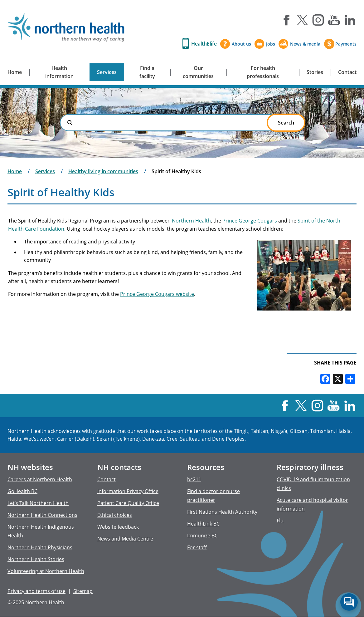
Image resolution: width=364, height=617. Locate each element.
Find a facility (147, 72)
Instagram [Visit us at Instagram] (318, 20)
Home (15, 72)
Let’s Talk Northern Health (38, 503)
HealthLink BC (203, 524)
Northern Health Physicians (40, 547)
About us (241, 44)
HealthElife (204, 44)
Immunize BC (202, 536)
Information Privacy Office (128, 491)
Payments (346, 44)
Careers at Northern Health (40, 479)
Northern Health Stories (36, 559)
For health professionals (263, 72)
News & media (305, 44)
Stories (315, 72)
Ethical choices (115, 515)
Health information (59, 72)
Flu (280, 521)
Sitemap (83, 591)
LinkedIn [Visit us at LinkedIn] (350, 20)
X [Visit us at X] (302, 20)
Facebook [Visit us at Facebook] (286, 20)
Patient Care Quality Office (128, 503)
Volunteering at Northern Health (46, 571)
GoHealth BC (22, 491)
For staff (197, 547)
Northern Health (191, 221)
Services (107, 72)
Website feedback (118, 527)
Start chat (349, 602)
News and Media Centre (125, 539)
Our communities (198, 72)
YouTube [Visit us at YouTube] (334, 20)
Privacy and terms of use (36, 591)
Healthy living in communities (103, 171)
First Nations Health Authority (222, 512)
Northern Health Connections (42, 515)
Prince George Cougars (250, 221)
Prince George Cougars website (157, 294)
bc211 (194, 479)
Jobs (271, 44)
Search (70, 123)
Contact (347, 72)
